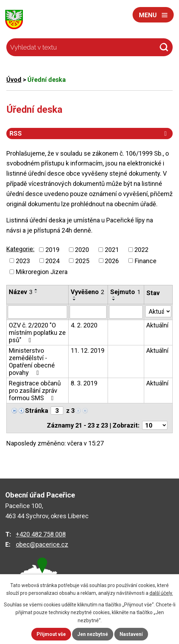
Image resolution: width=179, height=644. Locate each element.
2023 (23, 261)
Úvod (14, 80)
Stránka (37, 411)
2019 (52, 250)
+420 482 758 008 (41, 534)
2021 (112, 250)
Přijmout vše (51, 634)
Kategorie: (20, 249)
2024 (52, 261)
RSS (89, 133)
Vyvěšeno (87, 292)
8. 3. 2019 (84, 383)
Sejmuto (125, 292)
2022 (141, 250)
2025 (82, 261)
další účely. (161, 593)
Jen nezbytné (93, 634)
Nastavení (131, 634)
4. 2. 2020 (84, 325)
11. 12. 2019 (88, 350)
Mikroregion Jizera (42, 272)
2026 (112, 261)
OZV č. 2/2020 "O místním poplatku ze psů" (37, 333)
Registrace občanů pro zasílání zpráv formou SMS (35, 391)
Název (21, 292)
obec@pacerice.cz (42, 544)
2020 (82, 250)
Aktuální (157, 325)
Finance (146, 261)
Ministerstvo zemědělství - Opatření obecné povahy (32, 362)
